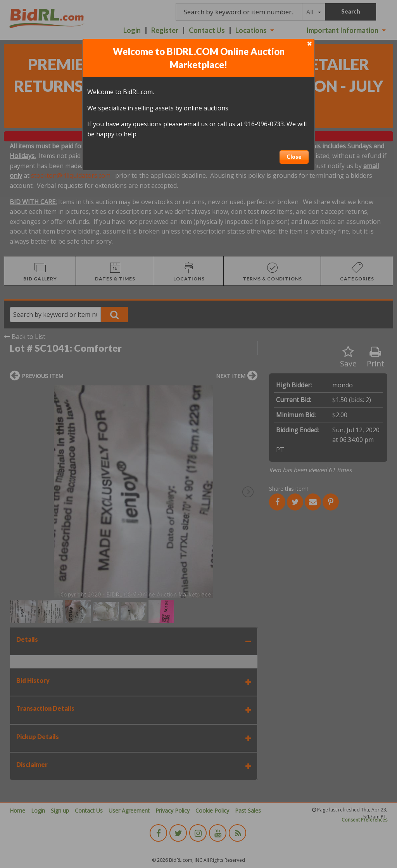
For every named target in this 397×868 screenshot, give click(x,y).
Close (294, 157)
